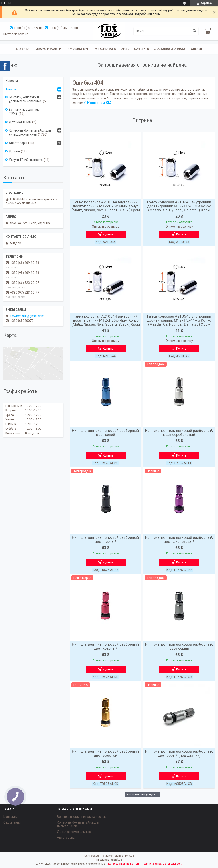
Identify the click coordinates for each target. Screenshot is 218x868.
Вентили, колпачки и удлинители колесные (25, 99)
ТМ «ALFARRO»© (105, 49)
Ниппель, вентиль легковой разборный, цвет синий (106, 433)
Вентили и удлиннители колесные (82, 817)
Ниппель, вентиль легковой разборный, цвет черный (106, 539)
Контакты (142, 49)
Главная (23, 49)
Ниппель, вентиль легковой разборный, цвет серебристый (179, 433)
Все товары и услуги (141, 794)
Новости (12, 81)
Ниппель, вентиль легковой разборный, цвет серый (179, 646)
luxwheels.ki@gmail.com (27, 316)
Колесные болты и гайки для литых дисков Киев (30, 132)
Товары (11, 89)
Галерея (196, 49)
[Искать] (195, 31)
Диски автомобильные (74, 832)
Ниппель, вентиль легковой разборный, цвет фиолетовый (179, 539)
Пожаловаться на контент (123, 864)
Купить (108, 234)
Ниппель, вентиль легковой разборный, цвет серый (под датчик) (179, 753)
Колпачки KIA (99, 103)
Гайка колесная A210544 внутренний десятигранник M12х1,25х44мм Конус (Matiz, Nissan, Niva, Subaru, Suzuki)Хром (106, 320)
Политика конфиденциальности (162, 864)
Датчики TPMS (20, 122)
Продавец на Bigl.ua (109, 860)
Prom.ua (129, 856)
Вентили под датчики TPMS (25, 112)
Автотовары (18, 143)
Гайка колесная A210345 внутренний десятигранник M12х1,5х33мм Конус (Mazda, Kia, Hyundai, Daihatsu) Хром (179, 206)
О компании (12, 822)
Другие (14, 151)
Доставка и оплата (170, 49)
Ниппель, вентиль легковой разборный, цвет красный (106, 646)
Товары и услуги (48, 49)
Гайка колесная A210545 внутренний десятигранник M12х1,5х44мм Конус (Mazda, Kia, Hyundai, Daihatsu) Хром (179, 320)
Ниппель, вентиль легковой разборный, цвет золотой (106, 753)
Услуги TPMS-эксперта (26, 160)
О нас (125, 49)
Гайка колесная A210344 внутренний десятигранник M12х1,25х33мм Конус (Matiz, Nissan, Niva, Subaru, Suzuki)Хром (106, 206)
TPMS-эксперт (77, 49)
